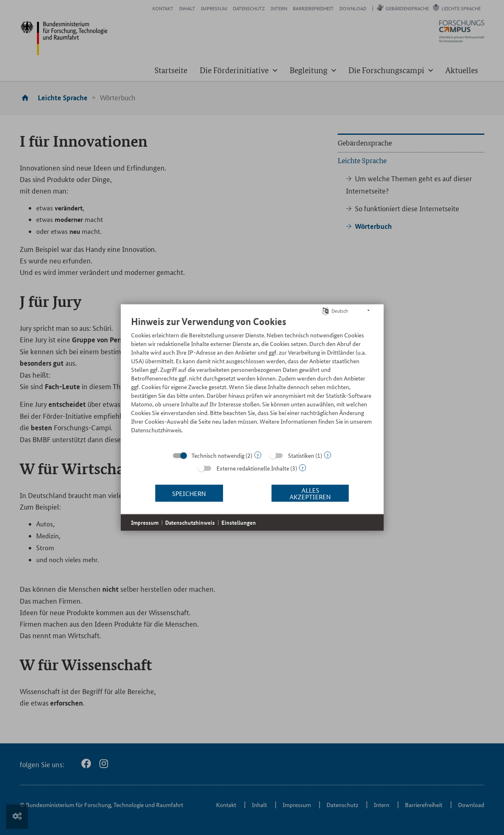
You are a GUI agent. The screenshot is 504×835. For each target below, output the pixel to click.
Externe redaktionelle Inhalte (253, 468)
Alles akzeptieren (310, 493)
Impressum (145, 522)
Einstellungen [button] (239, 522)
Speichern (189, 493)
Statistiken (301, 455)
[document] (252, 381)
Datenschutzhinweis (190, 522)
